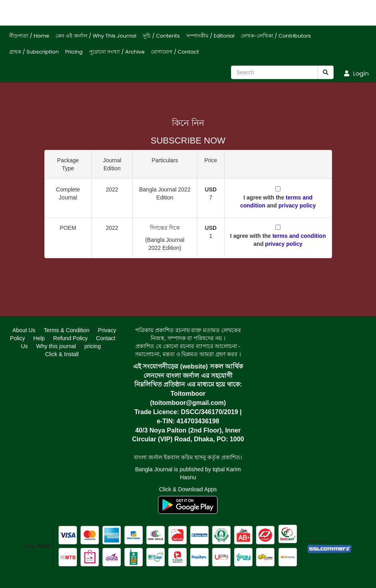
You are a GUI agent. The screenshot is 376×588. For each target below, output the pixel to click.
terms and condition (299, 236)
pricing (93, 346)
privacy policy (297, 205)
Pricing (74, 52)
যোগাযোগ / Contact (175, 52)
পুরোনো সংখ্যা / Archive (117, 52)
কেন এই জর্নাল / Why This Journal (96, 36)
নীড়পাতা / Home (29, 36)
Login (356, 73)
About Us (24, 330)
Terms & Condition (66, 330)
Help (39, 338)
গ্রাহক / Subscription (34, 52)
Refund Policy (70, 338)
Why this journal (56, 346)
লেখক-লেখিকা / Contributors (276, 36)
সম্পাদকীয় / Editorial (210, 36)
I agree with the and (278, 201)
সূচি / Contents (161, 36)
